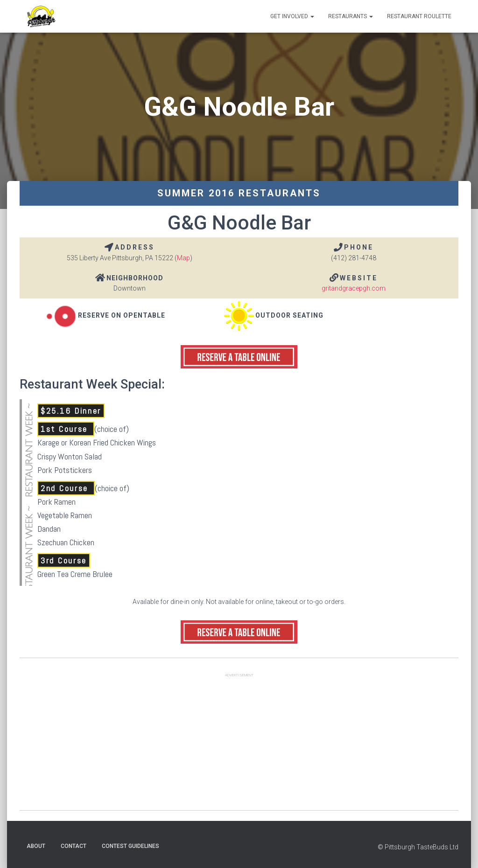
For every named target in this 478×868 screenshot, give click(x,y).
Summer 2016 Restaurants (239, 193)
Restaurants (351, 16)
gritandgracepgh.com (354, 288)
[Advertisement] (239, 745)
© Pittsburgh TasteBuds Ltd (418, 847)
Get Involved (292, 16)
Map (183, 258)
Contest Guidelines (130, 846)
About (36, 846)
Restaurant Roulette (419, 16)
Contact (74, 846)
